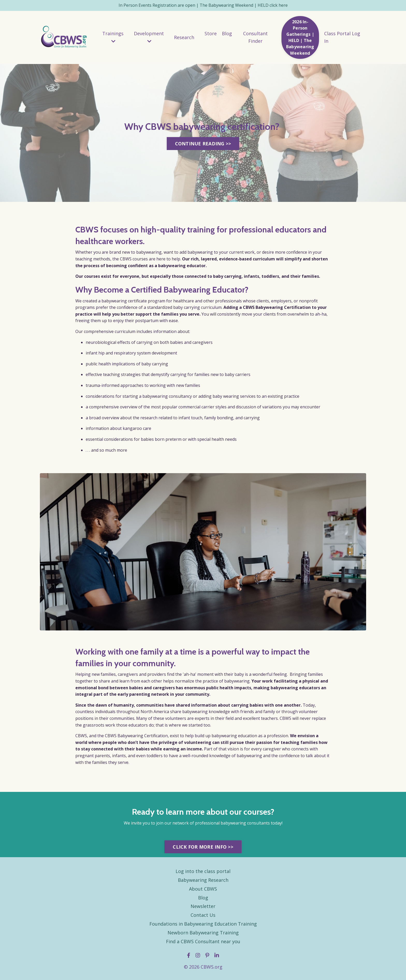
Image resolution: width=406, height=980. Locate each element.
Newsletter (203, 908)
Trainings (113, 37)
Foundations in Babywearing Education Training (203, 925)
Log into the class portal (203, 873)
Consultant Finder (255, 37)
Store (211, 34)
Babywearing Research (203, 882)
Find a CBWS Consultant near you (203, 943)
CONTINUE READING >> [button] (203, 145)
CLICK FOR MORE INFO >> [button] (203, 848)
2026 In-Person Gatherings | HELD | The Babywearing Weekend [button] (300, 37)
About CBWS (203, 890)
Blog (227, 34)
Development (149, 37)
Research (184, 37)
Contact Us (203, 917)
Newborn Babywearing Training (203, 934)
